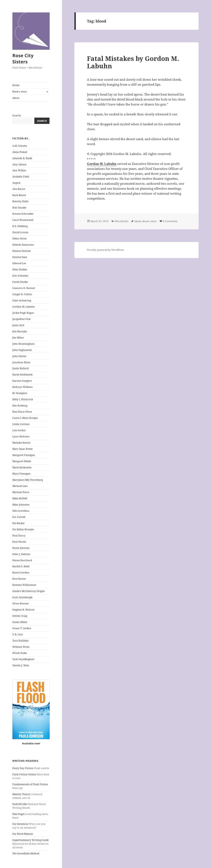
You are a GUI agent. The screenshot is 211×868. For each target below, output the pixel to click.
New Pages (18, 814)
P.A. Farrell (19, 517)
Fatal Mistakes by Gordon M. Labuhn (133, 62)
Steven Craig (20, 616)
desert (146, 221)
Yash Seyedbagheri (23, 659)
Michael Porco (21, 492)
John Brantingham (23, 344)
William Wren (21, 647)
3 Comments (170, 221)
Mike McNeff (20, 498)
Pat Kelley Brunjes (23, 529)
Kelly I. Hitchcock (23, 399)
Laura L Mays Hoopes (25, 418)
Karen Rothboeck (22, 375)
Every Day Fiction (23, 768)
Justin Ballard (21, 368)
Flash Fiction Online (24, 774)
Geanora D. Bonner (24, 288)
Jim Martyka (20, 331)
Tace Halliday (21, 641)
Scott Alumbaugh (22, 597)
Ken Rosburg (20, 406)
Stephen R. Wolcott (23, 610)
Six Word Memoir (23, 834)
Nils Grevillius (21, 511)
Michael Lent (20, 486)
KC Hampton (20, 393)
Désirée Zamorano (23, 245)
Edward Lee (19, 263)
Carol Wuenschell (23, 220)
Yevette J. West (21, 665)
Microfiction (122, 221)
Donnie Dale (20, 257)
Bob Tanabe (19, 208)
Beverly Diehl (20, 201)
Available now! (31, 743)
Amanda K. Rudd (22, 158)
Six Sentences (20, 824)
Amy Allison (19, 164)
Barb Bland (19, 195)
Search (17, 115)
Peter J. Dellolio (21, 554)
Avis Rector (19, 189)
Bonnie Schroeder (23, 214)
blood (138, 221)
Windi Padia (20, 653)
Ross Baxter (19, 579)
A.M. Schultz (20, 146)
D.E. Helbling (20, 226)
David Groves (20, 232)
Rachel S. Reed (21, 566)
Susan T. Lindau (22, 628)
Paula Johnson (21, 548)
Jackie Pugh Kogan (23, 313)
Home (16, 85)
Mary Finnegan (21, 474)
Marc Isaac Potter (23, 449)
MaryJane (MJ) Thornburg (28, 480)
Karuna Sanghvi (22, 381)
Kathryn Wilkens (22, 387)
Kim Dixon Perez (22, 412)
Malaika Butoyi (21, 443)
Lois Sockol (19, 430)
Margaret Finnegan (24, 455)
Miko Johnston (21, 505)
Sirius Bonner (21, 603)
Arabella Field (21, 177)
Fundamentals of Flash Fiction (30, 784)
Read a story (20, 92)
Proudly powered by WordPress (105, 250)
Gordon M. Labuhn (24, 307)
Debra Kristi (19, 239)
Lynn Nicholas (21, 436)
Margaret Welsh (22, 461)
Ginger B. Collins (22, 294)
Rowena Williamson (24, 585)
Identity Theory (21, 794)
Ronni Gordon (21, 573)
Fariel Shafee (20, 282)
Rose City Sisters (23, 58)
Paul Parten (19, 542)
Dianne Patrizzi (22, 251)
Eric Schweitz (20, 276)
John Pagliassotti (22, 350)
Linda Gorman (21, 424)
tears (154, 221)
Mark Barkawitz (22, 467)
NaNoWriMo (20, 804)
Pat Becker (19, 523)
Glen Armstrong (22, 300)
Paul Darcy (19, 536)
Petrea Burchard (22, 560)
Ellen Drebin (20, 269)
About (16, 98)
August (16, 183)
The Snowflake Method (26, 853)
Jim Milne (18, 338)
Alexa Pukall (20, 152)
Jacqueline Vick (21, 319)
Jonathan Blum (21, 362)
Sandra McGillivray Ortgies (29, 591)
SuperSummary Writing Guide (30, 840)
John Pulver (19, 356)
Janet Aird (18, 325)
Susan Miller (20, 622)
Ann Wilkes (19, 170)
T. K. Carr (18, 634)
